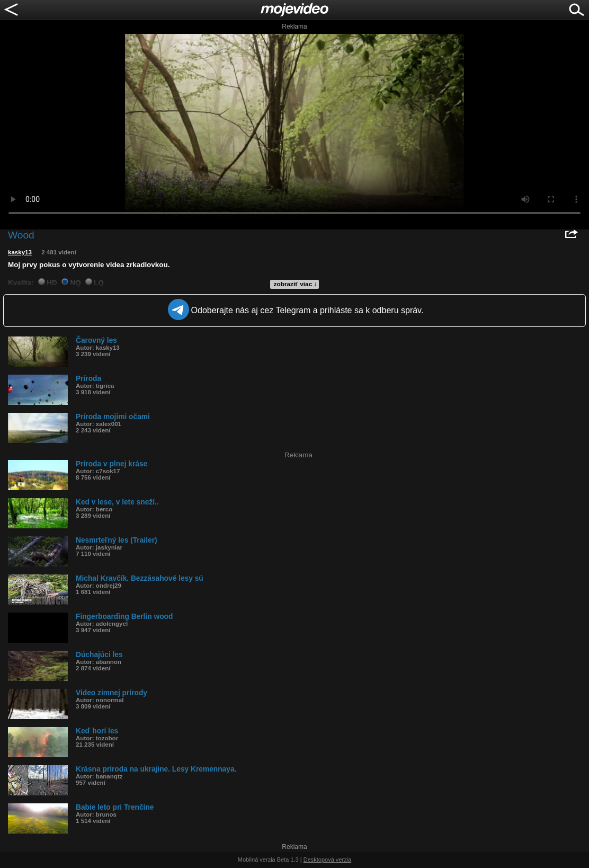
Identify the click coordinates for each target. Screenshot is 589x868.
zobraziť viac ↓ (296, 284)
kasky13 (20, 252)
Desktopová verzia (328, 860)
